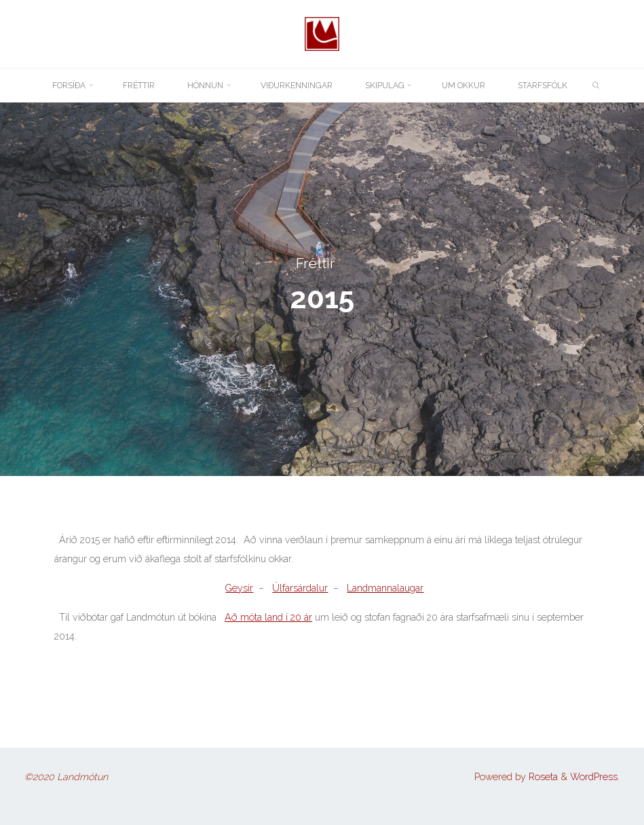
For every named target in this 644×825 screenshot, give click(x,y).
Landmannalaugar (385, 588)
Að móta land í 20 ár (268, 617)
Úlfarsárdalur (300, 588)
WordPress (594, 777)
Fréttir (315, 263)
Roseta (542, 777)
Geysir (239, 588)
